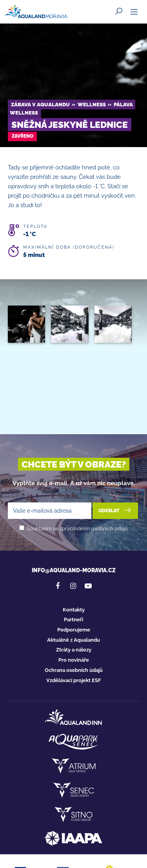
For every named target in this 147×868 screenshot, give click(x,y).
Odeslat (115, 510)
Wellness (92, 105)
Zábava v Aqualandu (40, 105)
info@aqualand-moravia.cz (74, 570)
